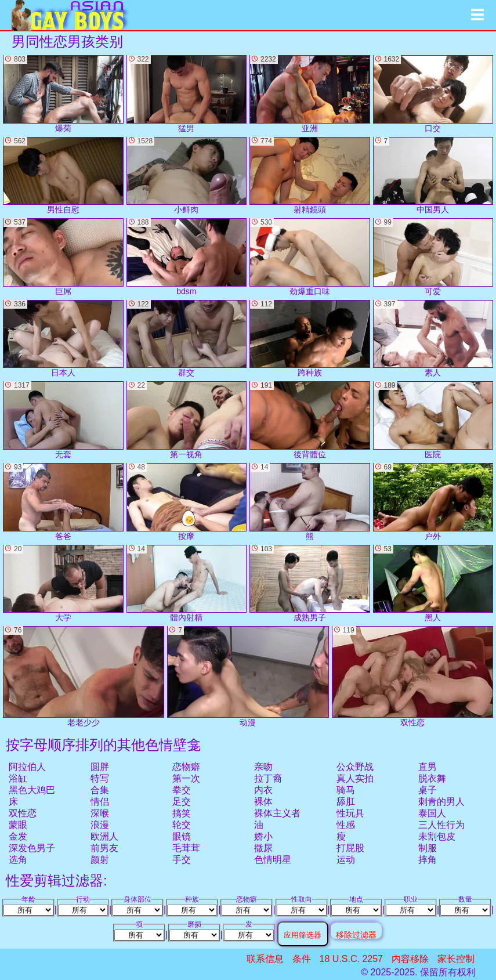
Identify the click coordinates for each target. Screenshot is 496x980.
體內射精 (187, 584)
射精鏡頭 (310, 176)
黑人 (433, 584)
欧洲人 (104, 836)
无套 (63, 420)
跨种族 (310, 339)
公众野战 (355, 767)
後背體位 (310, 420)
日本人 (63, 339)
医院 (433, 420)
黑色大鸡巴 (32, 790)
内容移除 (410, 959)
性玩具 (350, 813)
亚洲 (310, 94)
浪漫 (100, 825)
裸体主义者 (277, 813)
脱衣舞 (432, 778)
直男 (428, 767)
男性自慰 (63, 176)
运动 (346, 860)
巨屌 (63, 257)
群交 (187, 339)
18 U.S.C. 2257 (351, 959)
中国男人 (433, 176)
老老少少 (84, 676)
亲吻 (263, 767)
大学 (63, 584)
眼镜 (182, 836)
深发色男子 (32, 848)
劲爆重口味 (310, 257)
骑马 (346, 790)
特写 (100, 778)
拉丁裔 (268, 778)
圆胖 (100, 767)
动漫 (248, 676)
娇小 (263, 836)
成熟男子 (310, 584)
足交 (182, 802)
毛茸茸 (186, 848)
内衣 (263, 790)
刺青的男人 (441, 802)
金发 (18, 836)
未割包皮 (437, 836)
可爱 (433, 257)
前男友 (104, 848)
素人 (433, 339)
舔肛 (346, 802)
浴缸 (18, 778)
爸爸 (63, 502)
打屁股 (350, 848)
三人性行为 (441, 825)
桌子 (428, 790)
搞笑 (182, 813)
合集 (100, 790)
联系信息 (265, 959)
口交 (433, 94)
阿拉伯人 (27, 767)
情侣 (100, 802)
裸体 (263, 802)
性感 (346, 825)
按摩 (187, 502)
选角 (18, 860)
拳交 (182, 790)
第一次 (186, 778)
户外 (433, 502)
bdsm (187, 257)
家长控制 (456, 959)
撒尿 (263, 848)
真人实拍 (355, 778)
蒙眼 (18, 825)
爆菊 (63, 94)
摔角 (428, 860)
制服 (428, 848)
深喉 (100, 813)
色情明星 (273, 860)
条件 (302, 959)
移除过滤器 (356, 934)
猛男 (187, 94)
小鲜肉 (187, 176)
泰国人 (432, 813)
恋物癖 (186, 767)
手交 (182, 860)
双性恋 (23, 813)
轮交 (182, 825)
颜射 (100, 860)
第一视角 (187, 420)
